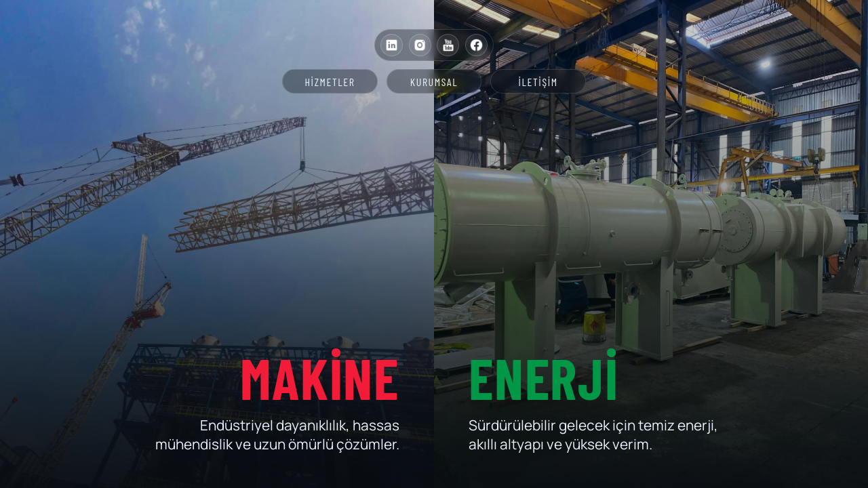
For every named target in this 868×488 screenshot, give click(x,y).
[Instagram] (420, 45)
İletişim (538, 82)
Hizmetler (330, 82)
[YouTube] (448, 45)
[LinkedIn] (392, 45)
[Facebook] (476, 45)
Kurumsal (434, 82)
